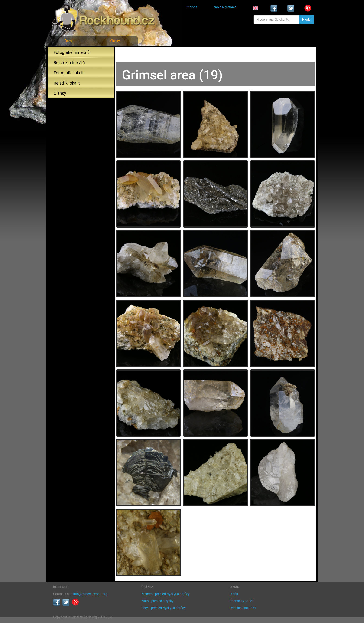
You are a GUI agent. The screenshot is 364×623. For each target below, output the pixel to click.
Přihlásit (191, 7)
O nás (234, 594)
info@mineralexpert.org (90, 594)
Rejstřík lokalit (67, 83)
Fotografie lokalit (69, 73)
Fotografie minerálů (72, 52)
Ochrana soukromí (243, 608)
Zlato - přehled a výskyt (158, 601)
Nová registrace (225, 7)
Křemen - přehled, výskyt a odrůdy (166, 594)
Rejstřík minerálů (69, 63)
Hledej (307, 20)
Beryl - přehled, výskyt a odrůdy (164, 608)
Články (115, 41)
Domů (69, 41)
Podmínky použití (242, 601)
